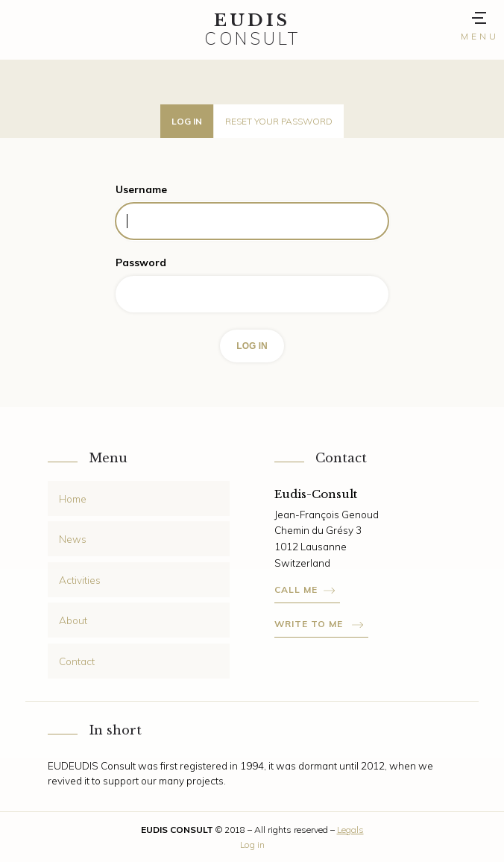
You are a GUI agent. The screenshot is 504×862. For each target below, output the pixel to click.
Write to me (310, 624)
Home (73, 498)
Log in (187, 121)
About (73, 620)
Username (141, 189)
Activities (80, 580)
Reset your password (279, 121)
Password (141, 262)
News (73, 539)
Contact (77, 661)
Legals (350, 830)
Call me (296, 589)
